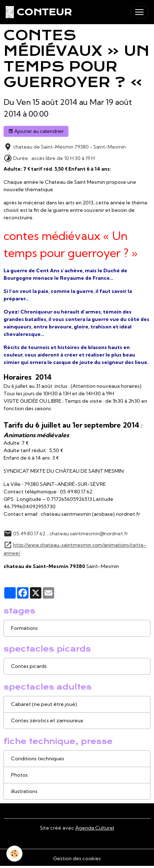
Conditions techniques (38, 759)
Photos (19, 775)
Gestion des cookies (77, 858)
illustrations (24, 791)
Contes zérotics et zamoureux (47, 720)
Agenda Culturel (95, 828)
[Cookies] (14, 854)
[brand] (39, 12)
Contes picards (29, 666)
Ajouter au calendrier (36, 131)
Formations (24, 628)
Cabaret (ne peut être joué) (44, 704)
